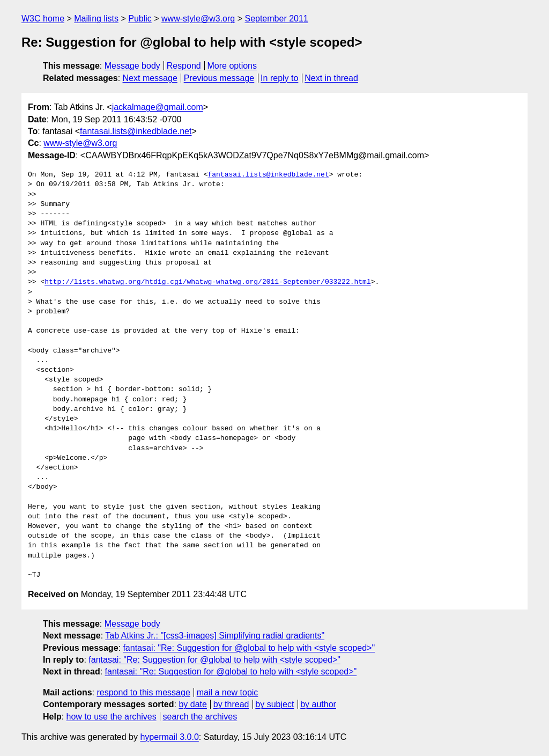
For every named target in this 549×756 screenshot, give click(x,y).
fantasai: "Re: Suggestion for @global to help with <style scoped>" (249, 648)
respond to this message (143, 692)
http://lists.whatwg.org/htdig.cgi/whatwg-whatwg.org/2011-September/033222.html (207, 282)
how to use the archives (112, 717)
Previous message (219, 78)
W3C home (43, 19)
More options (232, 66)
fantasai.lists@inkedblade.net (136, 131)
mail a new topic (228, 692)
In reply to (279, 78)
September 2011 (276, 19)
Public (140, 19)
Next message (150, 78)
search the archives (200, 717)
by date (192, 704)
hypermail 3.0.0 (169, 737)
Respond (184, 66)
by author (318, 704)
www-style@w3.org (198, 19)
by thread (231, 704)
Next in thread (331, 78)
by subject (274, 704)
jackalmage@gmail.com (158, 107)
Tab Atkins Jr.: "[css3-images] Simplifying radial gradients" (215, 636)
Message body (132, 66)
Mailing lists (96, 19)
